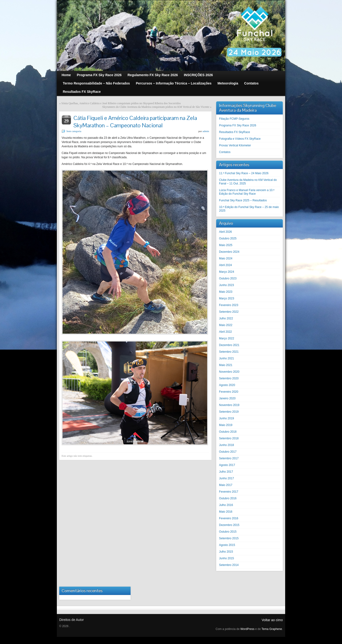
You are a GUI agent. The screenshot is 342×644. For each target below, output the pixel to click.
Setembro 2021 (229, 352)
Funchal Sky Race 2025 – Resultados (243, 200)
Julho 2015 (226, 552)
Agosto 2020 (227, 385)
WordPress (247, 629)
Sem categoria (74, 131)
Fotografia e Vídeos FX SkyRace (240, 139)
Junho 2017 (227, 478)
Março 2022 (227, 338)
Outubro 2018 (228, 432)
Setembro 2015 (229, 538)
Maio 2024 (226, 258)
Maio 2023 (226, 292)
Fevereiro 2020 (229, 392)
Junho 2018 (227, 445)
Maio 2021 (226, 365)
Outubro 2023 (228, 278)
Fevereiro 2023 (229, 305)
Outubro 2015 (228, 532)
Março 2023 (227, 298)
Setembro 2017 (229, 458)
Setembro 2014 (229, 565)
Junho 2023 (227, 285)
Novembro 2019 (229, 405)
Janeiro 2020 (227, 398)
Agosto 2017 (227, 465)
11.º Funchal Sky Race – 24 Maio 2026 (244, 173)
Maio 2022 (226, 325)
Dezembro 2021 (229, 345)
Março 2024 (227, 272)
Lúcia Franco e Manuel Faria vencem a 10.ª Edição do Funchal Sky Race (247, 192)
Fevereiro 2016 (229, 518)
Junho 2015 (227, 558)
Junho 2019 (227, 418)
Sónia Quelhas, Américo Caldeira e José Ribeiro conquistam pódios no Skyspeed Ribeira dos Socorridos (121, 103)
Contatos (225, 152)
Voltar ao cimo (272, 620)
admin (206, 131)
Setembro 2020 (229, 378)
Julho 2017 (226, 472)
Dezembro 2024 (229, 252)
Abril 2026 (225, 232)
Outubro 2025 (228, 238)
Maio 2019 (226, 425)
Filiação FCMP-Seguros (234, 119)
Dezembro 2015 (229, 525)
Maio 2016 (226, 512)
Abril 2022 (225, 332)
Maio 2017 (226, 485)
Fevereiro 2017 (229, 492)
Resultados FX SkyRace (235, 132)
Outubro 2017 (228, 452)
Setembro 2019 (229, 412)
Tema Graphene (272, 629)
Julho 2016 (226, 505)
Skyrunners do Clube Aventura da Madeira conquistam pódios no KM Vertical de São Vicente (156, 107)
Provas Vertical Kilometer (235, 145)
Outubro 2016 (228, 498)
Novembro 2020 (229, 372)
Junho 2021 (227, 358)
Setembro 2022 (229, 312)
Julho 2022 (226, 318)
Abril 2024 (225, 265)
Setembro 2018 (229, 438)
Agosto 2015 (227, 545)
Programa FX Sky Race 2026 (238, 125)
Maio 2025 (226, 245)
